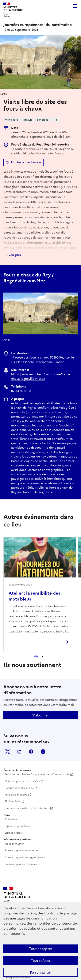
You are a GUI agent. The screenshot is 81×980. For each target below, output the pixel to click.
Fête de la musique (16, 795)
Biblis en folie (13, 801)
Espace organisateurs (18, 826)
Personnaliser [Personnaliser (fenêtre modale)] (40, 972)
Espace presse (13, 833)
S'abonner (40, 715)
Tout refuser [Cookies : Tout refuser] (41, 961)
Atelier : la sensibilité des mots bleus (34, 596)
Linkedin (19, 752)
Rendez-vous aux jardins (19, 788)
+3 (55, 120)
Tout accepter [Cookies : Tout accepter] (41, 949)
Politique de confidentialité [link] (18, 977)
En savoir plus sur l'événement (23, 864)
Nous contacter (14, 844)
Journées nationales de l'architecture (27, 808)
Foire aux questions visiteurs (21, 851)
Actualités (11, 819)
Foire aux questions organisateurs (25, 857)
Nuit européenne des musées (22, 781)
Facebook (31, 752)
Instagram (43, 752)
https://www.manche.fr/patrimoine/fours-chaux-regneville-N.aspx (40, 377)
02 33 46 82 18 (21, 391)
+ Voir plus (13, 255)
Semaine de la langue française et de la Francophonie (37, 774)
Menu (75, 6)
